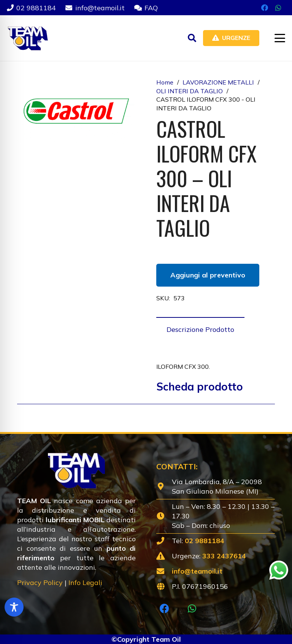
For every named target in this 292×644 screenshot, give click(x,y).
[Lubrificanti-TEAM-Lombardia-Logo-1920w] (28, 38)
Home (165, 82)
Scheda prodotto (200, 387)
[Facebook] (265, 8)
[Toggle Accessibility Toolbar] (14, 607)
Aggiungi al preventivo (208, 275)
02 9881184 (205, 541)
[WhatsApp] (278, 8)
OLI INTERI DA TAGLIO (190, 91)
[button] (192, 38)
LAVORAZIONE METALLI (218, 82)
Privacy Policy (40, 583)
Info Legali (85, 583)
